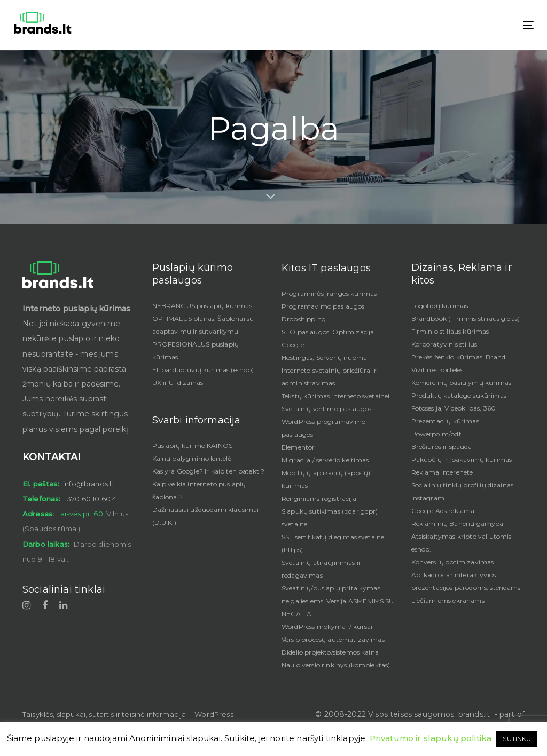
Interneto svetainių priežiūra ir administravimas (329, 377)
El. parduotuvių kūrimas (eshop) (203, 370)
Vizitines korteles (437, 370)
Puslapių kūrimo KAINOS (193, 446)
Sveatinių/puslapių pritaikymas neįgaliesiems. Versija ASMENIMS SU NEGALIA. (338, 601)
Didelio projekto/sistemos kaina (330, 652)
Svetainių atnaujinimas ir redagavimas (321, 569)
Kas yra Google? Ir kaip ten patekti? (209, 471)
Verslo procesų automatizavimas (333, 639)
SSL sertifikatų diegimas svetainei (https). (334, 543)
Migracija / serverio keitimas (325, 460)
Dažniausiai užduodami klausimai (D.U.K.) (206, 516)
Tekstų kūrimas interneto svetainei (335, 396)
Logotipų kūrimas (440, 306)
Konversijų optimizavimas (453, 562)
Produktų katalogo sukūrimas (459, 395)
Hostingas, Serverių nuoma (324, 357)
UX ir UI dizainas (178, 383)
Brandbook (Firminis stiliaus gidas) (466, 318)
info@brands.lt (88, 484)
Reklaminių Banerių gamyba (458, 523)
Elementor (298, 447)
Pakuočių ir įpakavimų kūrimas (462, 459)
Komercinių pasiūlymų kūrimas (461, 383)
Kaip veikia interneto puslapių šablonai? (199, 490)
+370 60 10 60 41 (91, 499)
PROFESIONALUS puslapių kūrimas (196, 351)
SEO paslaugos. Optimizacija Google (328, 338)
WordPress (214, 714)
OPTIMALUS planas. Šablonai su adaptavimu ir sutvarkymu (203, 325)
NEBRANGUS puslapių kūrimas (202, 306)
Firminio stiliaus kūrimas (450, 331)
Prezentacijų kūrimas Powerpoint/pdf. (445, 427)
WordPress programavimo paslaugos (324, 428)
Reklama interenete (442, 472)
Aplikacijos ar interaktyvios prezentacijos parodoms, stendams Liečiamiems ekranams (466, 588)
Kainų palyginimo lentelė (192, 458)
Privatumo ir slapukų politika (431, 738)
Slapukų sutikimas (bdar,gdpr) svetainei (330, 518)
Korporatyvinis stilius (444, 344)
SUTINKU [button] (517, 739)
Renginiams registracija (319, 498)
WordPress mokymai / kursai (327, 627)
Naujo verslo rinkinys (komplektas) (336, 665)
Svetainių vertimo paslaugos (326, 409)
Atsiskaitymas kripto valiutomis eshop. (462, 543)
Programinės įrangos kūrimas (329, 293)
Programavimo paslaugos (323, 306)
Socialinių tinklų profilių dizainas (463, 485)
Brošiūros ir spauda (442, 447)
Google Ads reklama (443, 511)
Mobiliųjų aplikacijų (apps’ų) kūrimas (326, 479)
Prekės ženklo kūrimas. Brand (458, 357)
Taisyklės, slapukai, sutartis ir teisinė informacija (104, 714)
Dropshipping (304, 319)
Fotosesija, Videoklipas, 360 (454, 408)
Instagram (428, 498)
